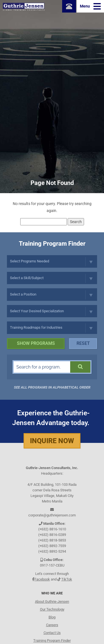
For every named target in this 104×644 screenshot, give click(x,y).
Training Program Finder (52, 641)
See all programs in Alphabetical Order (52, 387)
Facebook (42, 579)
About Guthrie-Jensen (52, 602)
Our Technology (52, 609)
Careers (52, 625)
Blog (52, 617)
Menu (90, 6)
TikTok (67, 579)
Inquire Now (52, 441)
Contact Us (52, 633)
